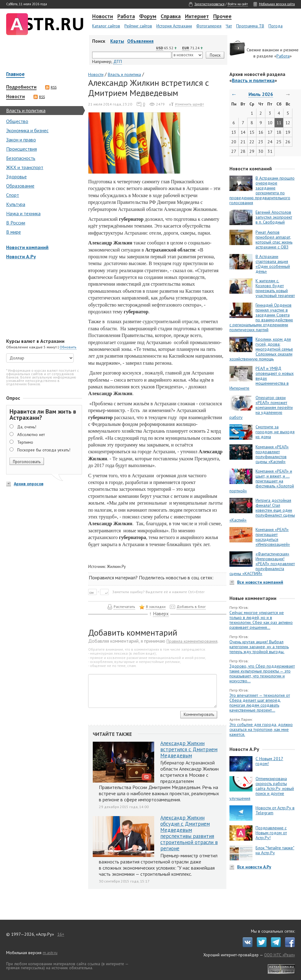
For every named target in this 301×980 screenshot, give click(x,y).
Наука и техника (23, 213)
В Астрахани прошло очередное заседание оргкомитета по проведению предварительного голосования (262, 190)
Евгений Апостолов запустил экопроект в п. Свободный (274, 217)
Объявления (140, 41)
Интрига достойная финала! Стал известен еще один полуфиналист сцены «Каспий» (262, 510)
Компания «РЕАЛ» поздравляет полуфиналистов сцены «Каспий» (272, 454)
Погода (276, 26)
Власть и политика (26, 110)
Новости (103, 17)
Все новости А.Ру (254, 867)
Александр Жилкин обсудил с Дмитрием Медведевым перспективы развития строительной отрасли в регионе (189, 833)
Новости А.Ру (21, 256)
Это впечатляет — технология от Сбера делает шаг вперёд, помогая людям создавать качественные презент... (260, 703)
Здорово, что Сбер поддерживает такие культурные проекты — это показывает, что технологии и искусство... (262, 673)
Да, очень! (27, 427)
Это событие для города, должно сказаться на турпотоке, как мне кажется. (261, 729)
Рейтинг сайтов (138, 26)
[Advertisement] (43, 300)
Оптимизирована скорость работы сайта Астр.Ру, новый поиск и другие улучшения (262, 788)
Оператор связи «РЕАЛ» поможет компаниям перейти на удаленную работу (261, 407)
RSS (51, 87)
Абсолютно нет (31, 434)
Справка (171, 17)
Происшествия (21, 149)
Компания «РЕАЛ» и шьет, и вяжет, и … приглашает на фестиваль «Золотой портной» (262, 481)
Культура (16, 204)
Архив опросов (29, 484)
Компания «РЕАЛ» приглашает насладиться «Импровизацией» (273, 537)
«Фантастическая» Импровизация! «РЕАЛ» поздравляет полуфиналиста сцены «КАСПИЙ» (262, 564)
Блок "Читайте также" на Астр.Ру (275, 850)
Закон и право (21, 140)
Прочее (222, 17)
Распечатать (124, 607)
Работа (126, 17)
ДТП (118, 61)
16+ (61, 934)
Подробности (21, 87)
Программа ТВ (250, 26)
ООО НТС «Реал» (279, 955)
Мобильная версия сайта (277, 4)
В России (16, 223)
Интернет (197, 17)
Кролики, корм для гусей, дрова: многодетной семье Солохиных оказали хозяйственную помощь (261, 349)
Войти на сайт (238, 4)
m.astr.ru (50, 953)
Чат (229, 26)
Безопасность (21, 158)
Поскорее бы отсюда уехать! (44, 450)
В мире (14, 232)
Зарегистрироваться (209, 4)
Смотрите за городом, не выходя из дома (275, 432)
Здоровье (16, 177)
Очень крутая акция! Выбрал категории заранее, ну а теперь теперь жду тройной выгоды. (259, 647)
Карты (117, 41)
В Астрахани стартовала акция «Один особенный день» (273, 264)
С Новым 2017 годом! (269, 761)
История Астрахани (174, 26)
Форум (148, 17)
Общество (17, 121)
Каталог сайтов (106, 26)
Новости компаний (27, 247)
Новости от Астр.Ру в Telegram (275, 810)
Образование (20, 186)
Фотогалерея (209, 26)
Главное (15, 75)
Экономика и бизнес (27, 130)
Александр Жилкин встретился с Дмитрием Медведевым (189, 749)
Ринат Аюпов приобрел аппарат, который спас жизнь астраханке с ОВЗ (274, 240)
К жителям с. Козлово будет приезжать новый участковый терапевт (275, 288)
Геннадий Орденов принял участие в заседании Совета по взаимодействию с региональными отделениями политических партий (261, 317)
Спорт (13, 195)
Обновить (68, 347)
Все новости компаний (260, 582)
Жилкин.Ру (116, 566)
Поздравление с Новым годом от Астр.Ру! (271, 833)
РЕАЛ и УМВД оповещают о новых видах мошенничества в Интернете (262, 378)
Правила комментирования (192, 641)
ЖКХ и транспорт (25, 167)
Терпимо (25, 442)
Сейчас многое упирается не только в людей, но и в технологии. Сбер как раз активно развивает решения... (261, 620)
